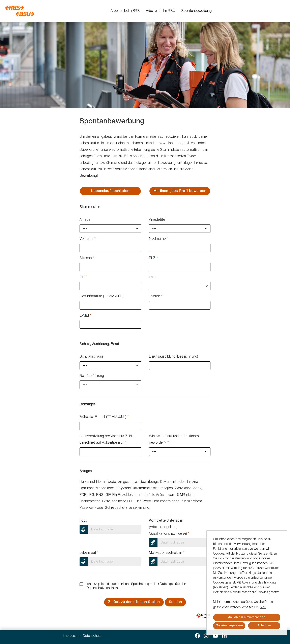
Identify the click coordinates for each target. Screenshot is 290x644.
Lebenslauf (89, 553)
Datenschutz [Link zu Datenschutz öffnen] (92, 636)
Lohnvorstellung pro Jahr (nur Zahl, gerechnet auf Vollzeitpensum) (106, 440)
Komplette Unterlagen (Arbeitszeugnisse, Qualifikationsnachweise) (169, 527)
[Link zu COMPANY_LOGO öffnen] (20, 11)
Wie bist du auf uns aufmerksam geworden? (174, 440)
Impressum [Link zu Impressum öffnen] (71, 636)
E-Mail (85, 316)
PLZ (153, 258)
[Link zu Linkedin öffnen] (224, 636)
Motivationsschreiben (167, 553)
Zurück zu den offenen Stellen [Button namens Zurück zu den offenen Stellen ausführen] (134, 602)
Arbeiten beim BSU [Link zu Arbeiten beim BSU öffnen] (161, 11)
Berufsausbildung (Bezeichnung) (173, 357)
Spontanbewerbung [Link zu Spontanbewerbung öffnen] (196, 11)
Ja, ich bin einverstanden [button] (247, 617)
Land (153, 277)
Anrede (85, 220)
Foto (83, 521)
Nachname (158, 239)
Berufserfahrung (92, 376)
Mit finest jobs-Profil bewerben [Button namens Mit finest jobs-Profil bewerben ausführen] (180, 191)
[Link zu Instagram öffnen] (206, 636)
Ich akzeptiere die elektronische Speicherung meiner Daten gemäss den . (133, 586)
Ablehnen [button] (264, 626)
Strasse (87, 258)
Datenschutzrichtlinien (102, 588)
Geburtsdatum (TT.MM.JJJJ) (101, 296)
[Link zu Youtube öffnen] (215, 636)
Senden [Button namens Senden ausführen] (175, 602)
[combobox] (110, 229)
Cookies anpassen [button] (229, 626)
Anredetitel (157, 220)
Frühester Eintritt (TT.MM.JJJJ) (104, 417)
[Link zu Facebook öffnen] (197, 636)
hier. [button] (263, 608)
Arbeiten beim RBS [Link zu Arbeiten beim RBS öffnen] (125, 11)
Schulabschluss (92, 357)
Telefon (156, 296)
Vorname (88, 239)
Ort (83, 277)
